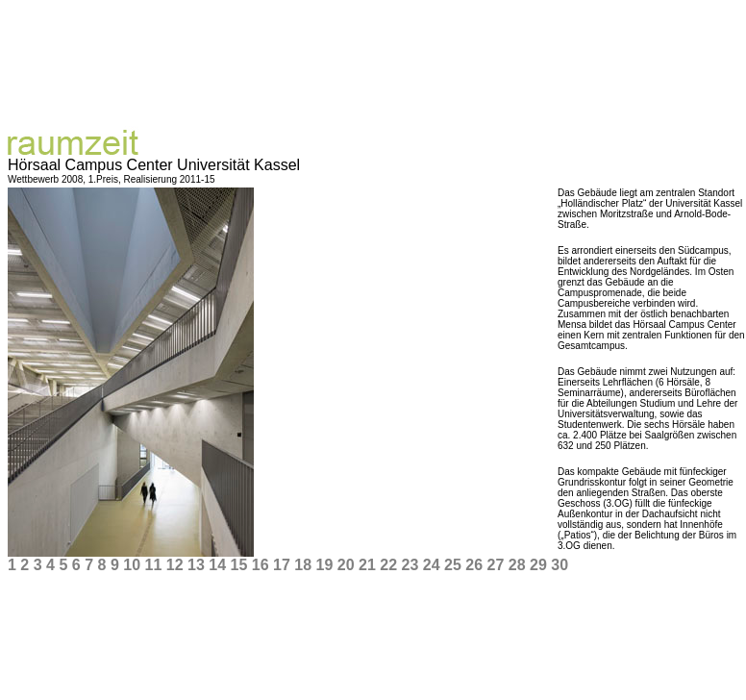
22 (388, 565)
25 (453, 565)
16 (261, 565)
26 (474, 565)
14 (217, 565)
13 (196, 565)
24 (432, 565)
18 (303, 565)
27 (495, 565)
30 (559, 565)
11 (153, 565)
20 (346, 565)
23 (410, 565)
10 (132, 565)
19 (324, 565)
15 (238, 565)
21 (367, 565)
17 (282, 565)
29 (538, 565)
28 (517, 565)
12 (175, 565)
